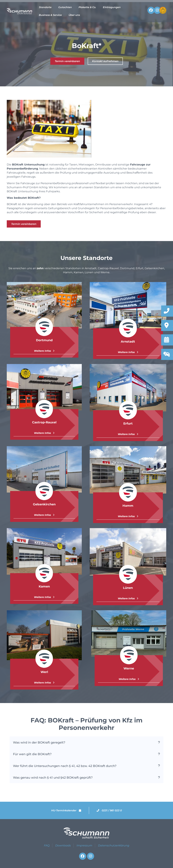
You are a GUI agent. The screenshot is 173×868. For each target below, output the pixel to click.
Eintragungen (112, 7)
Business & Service (50, 15)
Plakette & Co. (87, 7)
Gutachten (65, 7)
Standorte (45, 7)
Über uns (74, 15)
